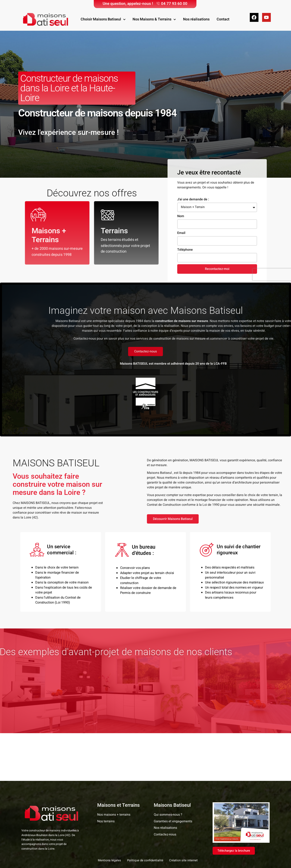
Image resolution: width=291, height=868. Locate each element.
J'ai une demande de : (193, 269)
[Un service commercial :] (38, 550)
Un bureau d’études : (144, 550)
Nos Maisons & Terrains (154, 20)
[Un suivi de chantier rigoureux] (208, 550)
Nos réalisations (196, 19)
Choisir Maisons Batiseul (103, 20)
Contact (223, 19)
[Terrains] (108, 216)
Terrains (115, 232)
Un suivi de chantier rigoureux (238, 550)
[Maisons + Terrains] (39, 216)
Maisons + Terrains (49, 236)
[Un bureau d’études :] (123, 551)
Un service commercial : (63, 550)
